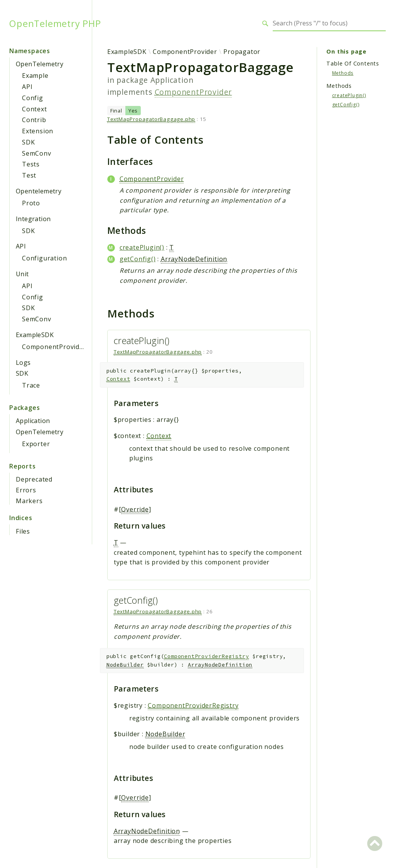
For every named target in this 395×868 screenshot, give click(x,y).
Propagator (242, 52)
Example (35, 76)
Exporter (36, 444)
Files (23, 531)
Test (29, 175)
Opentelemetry (39, 191)
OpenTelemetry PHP (55, 24)
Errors (26, 490)
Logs (23, 363)
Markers (29, 501)
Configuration (44, 258)
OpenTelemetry (40, 64)
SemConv (37, 153)
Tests (31, 164)
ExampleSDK (35, 335)
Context (35, 109)
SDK (28, 142)
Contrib (34, 120)
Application (33, 421)
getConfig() (138, 259)
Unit (22, 274)
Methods (343, 73)
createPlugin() (142, 247)
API (27, 87)
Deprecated (34, 479)
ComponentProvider (54, 347)
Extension (38, 131)
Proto (31, 203)
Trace (31, 385)
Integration (33, 219)
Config (33, 98)
